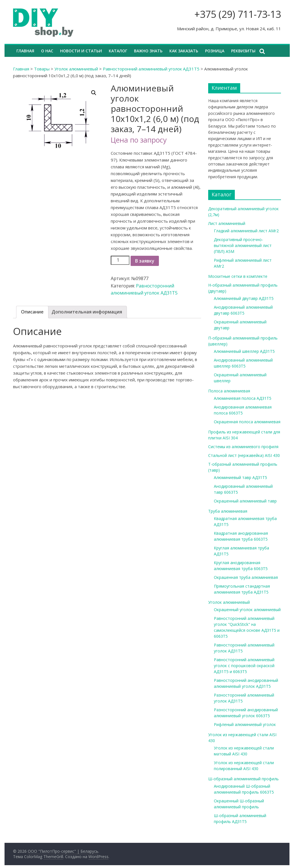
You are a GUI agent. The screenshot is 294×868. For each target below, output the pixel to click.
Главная (25, 51)
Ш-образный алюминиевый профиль (243, 779)
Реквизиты (243, 51)
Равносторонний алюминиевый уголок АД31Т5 (151, 69)
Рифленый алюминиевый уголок (245, 724)
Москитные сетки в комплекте (238, 276)
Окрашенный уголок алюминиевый (247, 610)
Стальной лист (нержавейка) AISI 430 (244, 455)
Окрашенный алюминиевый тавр (245, 501)
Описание (32, 312)
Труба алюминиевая (228, 511)
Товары (42, 69)
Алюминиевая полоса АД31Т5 (243, 398)
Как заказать (184, 51)
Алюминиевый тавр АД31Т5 (240, 477)
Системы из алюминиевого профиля (243, 447)
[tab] (32, 312)
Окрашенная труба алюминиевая (246, 577)
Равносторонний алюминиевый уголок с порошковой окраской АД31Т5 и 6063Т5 (244, 666)
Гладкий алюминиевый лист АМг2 (246, 231)
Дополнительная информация (87, 312)
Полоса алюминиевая (229, 391)
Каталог (118, 51)
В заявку (145, 261)
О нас (47, 51)
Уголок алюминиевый (76, 69)
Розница (215, 51)
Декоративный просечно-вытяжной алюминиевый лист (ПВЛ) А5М (243, 245)
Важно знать (148, 51)
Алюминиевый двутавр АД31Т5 (244, 298)
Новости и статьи (81, 51)
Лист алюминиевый (227, 223)
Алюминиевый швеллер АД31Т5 (244, 351)
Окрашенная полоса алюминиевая (247, 422)
